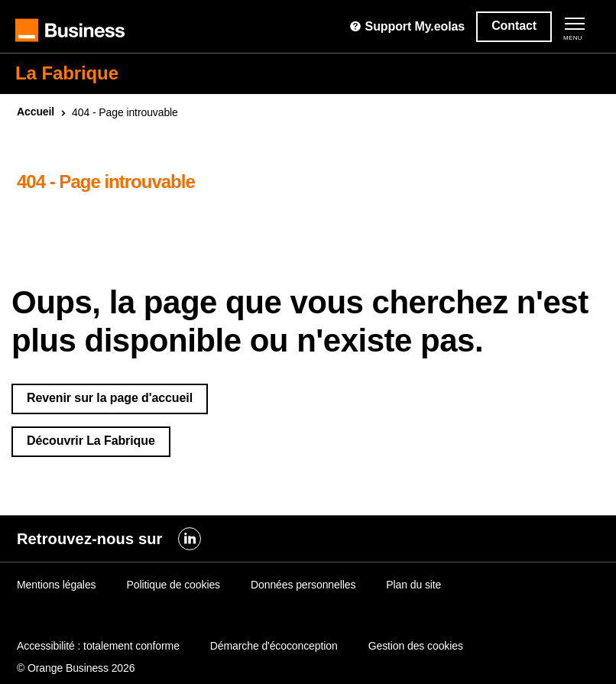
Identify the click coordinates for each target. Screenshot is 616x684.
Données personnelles (303, 585)
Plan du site (413, 585)
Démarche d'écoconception (274, 646)
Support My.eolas (407, 26)
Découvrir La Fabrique (91, 441)
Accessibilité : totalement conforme (98, 646)
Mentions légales (56, 585)
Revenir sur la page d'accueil (110, 398)
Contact (514, 26)
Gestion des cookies (416, 646)
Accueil (36, 112)
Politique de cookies (173, 585)
